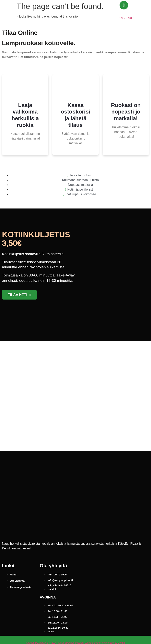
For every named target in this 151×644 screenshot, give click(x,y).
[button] (141, 12)
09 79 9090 (127, 18)
